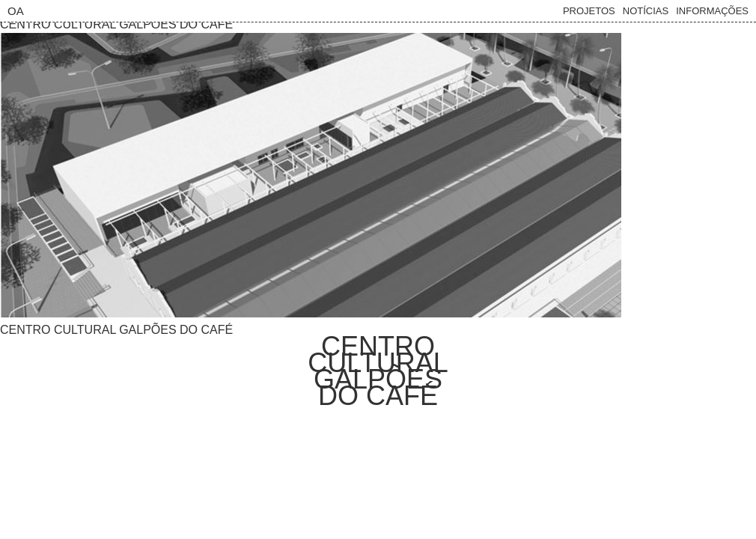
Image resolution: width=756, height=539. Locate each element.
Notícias (646, 11)
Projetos (589, 11)
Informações (712, 11)
